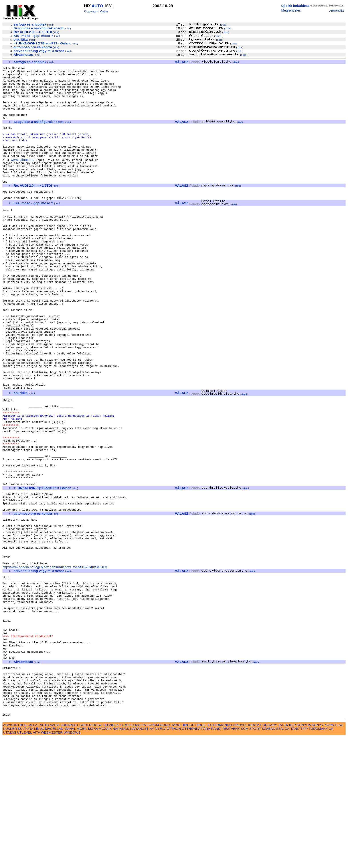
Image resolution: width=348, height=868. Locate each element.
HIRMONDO (223, 855)
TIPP (304, 859)
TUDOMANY (318, 859)
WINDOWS (72, 863)
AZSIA (55, 855)
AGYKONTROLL (16, 855)
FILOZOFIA (137, 855)
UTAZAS (10, 863)
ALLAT (34, 855)
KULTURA (26, 859)
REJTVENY (231, 859)
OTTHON (174, 859)
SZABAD (268, 859)
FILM (124, 855)
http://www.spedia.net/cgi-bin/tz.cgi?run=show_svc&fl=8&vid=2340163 (55, 668)
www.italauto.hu (22, 179)
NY (152, 859)
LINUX (39, 859)
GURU (165, 855)
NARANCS (121, 859)
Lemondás (336, 10)
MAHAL (70, 859)
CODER (86, 855)
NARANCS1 (139, 859)
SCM (245, 859)
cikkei (224, 25)
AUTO (97, 6)
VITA (36, 863)
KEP (293, 855)
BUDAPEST (69, 855)
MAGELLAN (54, 859)
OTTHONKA (191, 859)
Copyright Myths (96, 11)
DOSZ (97, 855)
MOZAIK (105, 859)
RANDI (216, 859)
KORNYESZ (334, 855)
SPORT (255, 859)
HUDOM (253, 855)
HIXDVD (239, 855)
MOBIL (82, 859)
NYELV (160, 859)
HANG (176, 855)
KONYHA (304, 855)
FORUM (153, 855)
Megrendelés (291, 10)
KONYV (317, 855)
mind (50, 25)
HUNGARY (269, 855)
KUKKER (10, 859)
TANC (295, 859)
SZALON (283, 859)
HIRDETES (204, 855)
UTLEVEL (25, 863)
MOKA (93, 859)
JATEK (283, 855)
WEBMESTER (52, 863)
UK (331, 859)
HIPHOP (188, 855)
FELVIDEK (111, 855)
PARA (206, 859)
